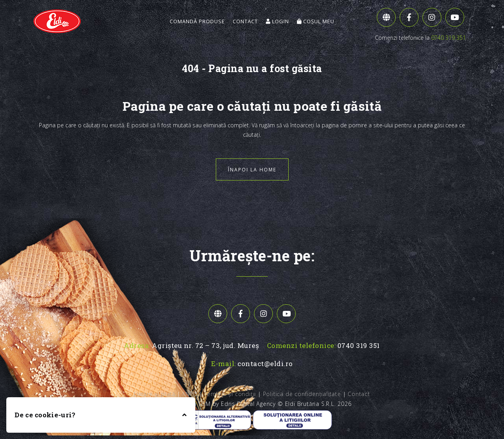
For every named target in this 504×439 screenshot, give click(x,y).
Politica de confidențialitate (302, 394)
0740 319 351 (448, 38)
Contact (245, 21)
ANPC (189, 394)
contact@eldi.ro (265, 364)
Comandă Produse (197, 21)
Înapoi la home (252, 170)
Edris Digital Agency (248, 404)
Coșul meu (316, 21)
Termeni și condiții (230, 394)
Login (277, 21)
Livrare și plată (155, 394)
